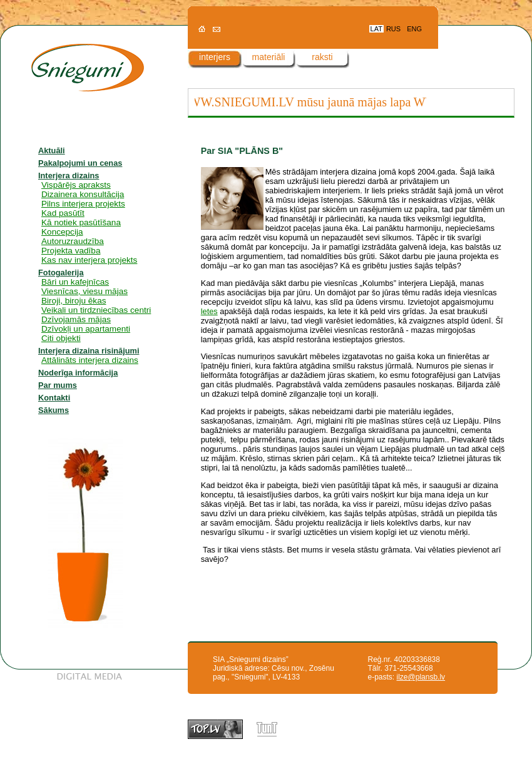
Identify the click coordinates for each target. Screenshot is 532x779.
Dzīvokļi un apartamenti (86, 329)
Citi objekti (61, 338)
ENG (414, 29)
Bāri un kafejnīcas (75, 282)
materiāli (269, 57)
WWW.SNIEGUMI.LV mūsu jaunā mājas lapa (297, 102)
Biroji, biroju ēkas (74, 301)
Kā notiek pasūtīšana (81, 222)
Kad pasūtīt (63, 213)
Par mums (58, 385)
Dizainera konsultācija (83, 194)
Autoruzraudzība (73, 241)
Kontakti (54, 398)
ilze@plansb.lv (421, 677)
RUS (393, 29)
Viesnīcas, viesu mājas (84, 291)
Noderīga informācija (78, 373)
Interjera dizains (69, 176)
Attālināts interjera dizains (90, 360)
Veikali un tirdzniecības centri (96, 310)
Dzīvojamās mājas (76, 319)
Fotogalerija (61, 272)
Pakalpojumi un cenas (80, 163)
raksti (322, 57)
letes (209, 311)
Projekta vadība (71, 251)
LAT (376, 29)
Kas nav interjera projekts (89, 260)
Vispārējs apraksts (76, 185)
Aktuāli (52, 150)
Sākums (54, 410)
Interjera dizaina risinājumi (89, 351)
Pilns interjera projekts (83, 204)
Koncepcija (62, 232)
